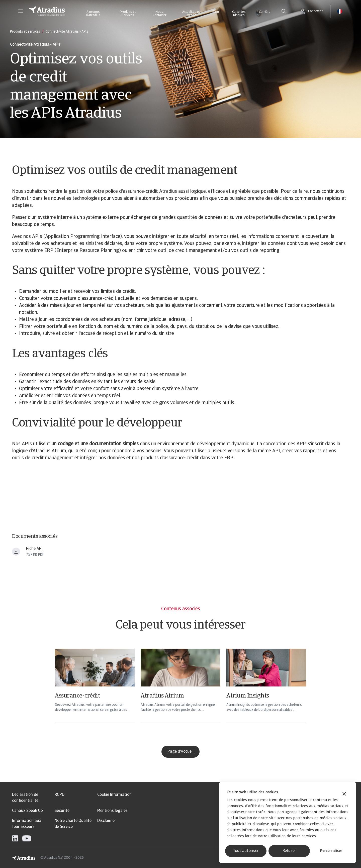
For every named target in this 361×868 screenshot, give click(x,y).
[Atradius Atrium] (180, 692)
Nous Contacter (160, 14)
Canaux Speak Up (27, 811)
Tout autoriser (246, 851)
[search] (284, 11)
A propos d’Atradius (93, 14)
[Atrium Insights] (266, 692)
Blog (216, 12)
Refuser (289, 851)
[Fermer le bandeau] (344, 794)
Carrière (265, 12)
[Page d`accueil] (47, 11)
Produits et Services (128, 14)
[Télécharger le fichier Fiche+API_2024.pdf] (16, 552)
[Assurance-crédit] (95, 692)
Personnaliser (331, 851)
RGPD (60, 795)
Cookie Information (114, 795)
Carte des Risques (239, 14)
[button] (21, 11)
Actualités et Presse (191, 14)
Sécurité (62, 811)
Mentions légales (112, 811)
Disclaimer (107, 821)
